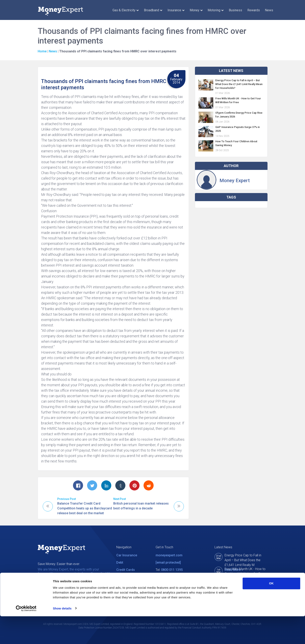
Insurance (176, 10)
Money (196, 10)
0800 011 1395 (172, 570)
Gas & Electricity (126, 10)
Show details (62, 636)
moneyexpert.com (169, 555)
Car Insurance (127, 555)
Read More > (234, 579)
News (269, 10)
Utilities (122, 577)
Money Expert (235, 181)
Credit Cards (126, 570)
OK (271, 611)
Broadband (153, 10)
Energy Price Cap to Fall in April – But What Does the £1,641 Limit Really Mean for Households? (239, 84)
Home (42, 51)
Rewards (254, 10)
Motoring (216, 10)
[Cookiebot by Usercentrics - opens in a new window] (26, 636)
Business (235, 10)
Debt (120, 562)
